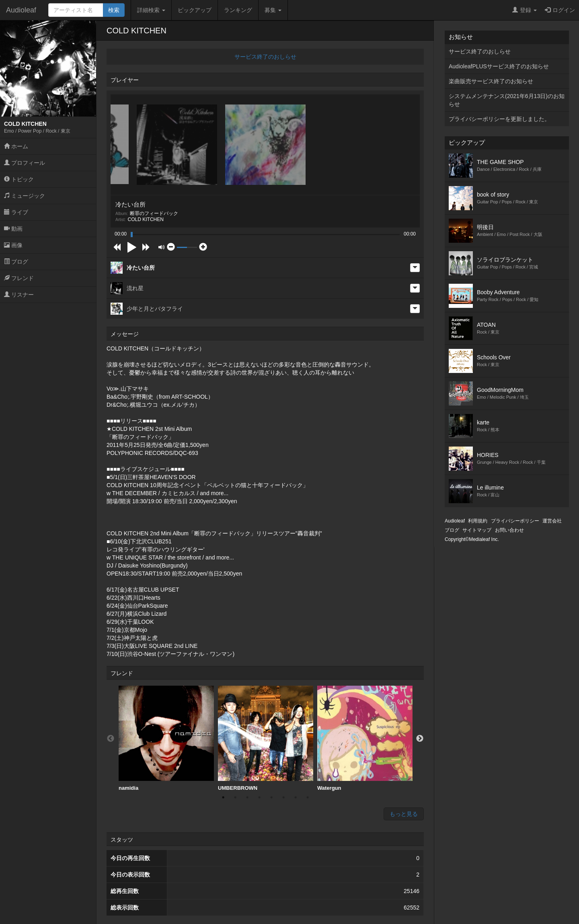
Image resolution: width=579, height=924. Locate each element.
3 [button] (247, 797)
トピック (19, 179)
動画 (13, 229)
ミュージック (25, 196)
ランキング (238, 10)
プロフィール (25, 163)
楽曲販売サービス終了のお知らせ (491, 81)
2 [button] (235, 797)
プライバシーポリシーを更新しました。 (499, 119)
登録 (525, 10)
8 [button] (308, 797)
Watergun (365, 738)
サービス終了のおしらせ (265, 57)
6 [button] (283, 797)
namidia (166, 738)
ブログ (16, 262)
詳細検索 (151, 10)
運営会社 (552, 521)
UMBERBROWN (266, 738)
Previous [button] (111, 739)
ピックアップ (195, 10)
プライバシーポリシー (515, 521)
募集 (273, 10)
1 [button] (223, 797)
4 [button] (259, 797)
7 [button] (296, 797)
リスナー (19, 295)
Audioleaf (21, 10)
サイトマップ (477, 530)
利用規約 (478, 521)
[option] (166, 739)
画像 (13, 245)
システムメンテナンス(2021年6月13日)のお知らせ (507, 100)
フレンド (19, 278)
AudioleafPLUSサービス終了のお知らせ (499, 66)
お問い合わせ (509, 530)
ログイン (560, 10)
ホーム (16, 146)
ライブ (16, 212)
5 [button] (271, 797)
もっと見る (404, 814)
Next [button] (420, 739)
